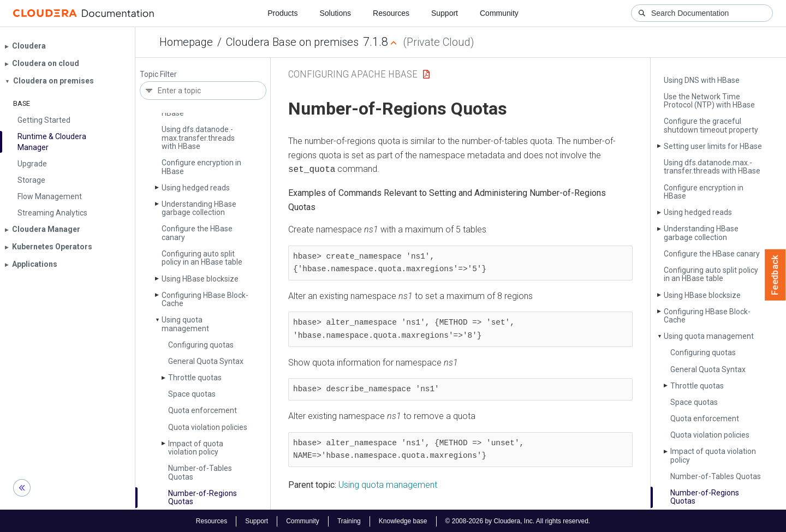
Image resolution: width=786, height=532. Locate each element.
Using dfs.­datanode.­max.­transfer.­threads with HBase (198, 138)
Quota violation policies (208, 427)
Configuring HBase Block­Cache (205, 299)
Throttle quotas (195, 378)
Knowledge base (403, 520)
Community (499, 13)
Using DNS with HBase (702, 80)
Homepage (186, 42)
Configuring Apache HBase (353, 74)
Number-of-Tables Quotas (200, 472)
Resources (391, 13)
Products (282, 13)
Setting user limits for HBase (713, 146)
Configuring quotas (201, 345)
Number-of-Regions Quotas (203, 497)
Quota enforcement (203, 410)
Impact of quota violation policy (196, 448)
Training (349, 520)
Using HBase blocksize (200, 279)
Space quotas (192, 394)
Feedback (775, 275)
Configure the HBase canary (197, 233)
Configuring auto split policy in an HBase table (202, 258)
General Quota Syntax (206, 361)
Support (445, 13)
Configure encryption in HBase (201, 167)
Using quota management (185, 324)
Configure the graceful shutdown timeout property (711, 125)
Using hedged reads (196, 188)
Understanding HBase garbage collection (199, 208)
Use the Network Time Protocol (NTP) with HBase (709, 101)
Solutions (335, 13)
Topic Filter (158, 74)
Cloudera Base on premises (292, 42)
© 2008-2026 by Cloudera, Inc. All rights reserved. (518, 520)
